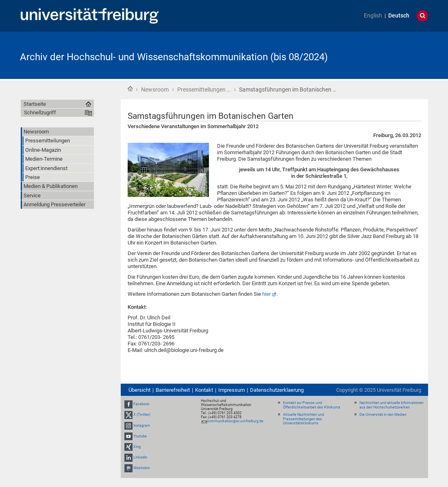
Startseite (130, 89)
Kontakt (204, 390)
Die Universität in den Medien (383, 415)
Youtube (140, 436)
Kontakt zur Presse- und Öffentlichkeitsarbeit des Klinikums (312, 405)
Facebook (141, 404)
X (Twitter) (142, 415)
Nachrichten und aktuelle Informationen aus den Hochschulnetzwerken (391, 405)
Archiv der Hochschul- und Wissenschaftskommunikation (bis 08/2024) (174, 57)
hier (266, 294)
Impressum (232, 390)
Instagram (142, 426)
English (373, 16)
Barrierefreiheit (173, 390)
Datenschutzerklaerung (277, 390)
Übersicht (139, 390)
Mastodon (142, 468)
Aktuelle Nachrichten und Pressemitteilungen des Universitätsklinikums (303, 419)
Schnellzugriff (40, 112)
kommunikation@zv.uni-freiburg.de (235, 421)
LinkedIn (140, 457)
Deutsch (399, 16)
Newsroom (155, 90)
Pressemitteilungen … (204, 90)
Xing (137, 447)
